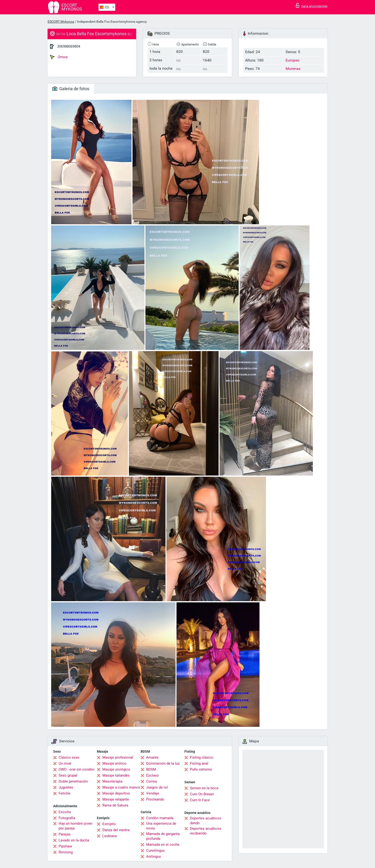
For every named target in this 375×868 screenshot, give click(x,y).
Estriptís (109, 824)
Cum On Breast (202, 794)
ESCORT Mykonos (61, 22)
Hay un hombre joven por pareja (75, 826)
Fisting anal (199, 763)
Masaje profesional (118, 757)
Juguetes (66, 787)
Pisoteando (155, 799)
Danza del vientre (116, 830)
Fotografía (67, 818)
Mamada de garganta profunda (163, 836)
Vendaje (153, 793)
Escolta (65, 812)
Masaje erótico (114, 763)
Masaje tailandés (116, 775)
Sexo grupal (68, 775)
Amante (152, 757)
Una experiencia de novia (161, 826)
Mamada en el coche (163, 845)
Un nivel (65, 763)
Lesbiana (110, 836)
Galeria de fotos (71, 89)
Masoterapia (112, 781)
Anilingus (154, 857)
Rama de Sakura (115, 805)
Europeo (292, 60)
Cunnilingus (155, 851)
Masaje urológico (116, 769)
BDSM (151, 769)
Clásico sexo (69, 757)
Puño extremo (201, 769)
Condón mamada (160, 818)
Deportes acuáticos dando (206, 821)
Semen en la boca (204, 788)
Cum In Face (200, 800)
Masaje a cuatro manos (121, 787)
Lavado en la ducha (74, 840)
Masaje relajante (116, 799)
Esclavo (152, 775)
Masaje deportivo (116, 793)
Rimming (66, 852)
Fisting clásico (202, 757)
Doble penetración (73, 781)
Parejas (65, 834)
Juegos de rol (157, 787)
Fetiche (64, 793)
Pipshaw (65, 846)
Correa (152, 781)
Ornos (59, 57)
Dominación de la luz (163, 763)
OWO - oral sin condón (76, 769)
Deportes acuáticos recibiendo (206, 831)
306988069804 (69, 46)
